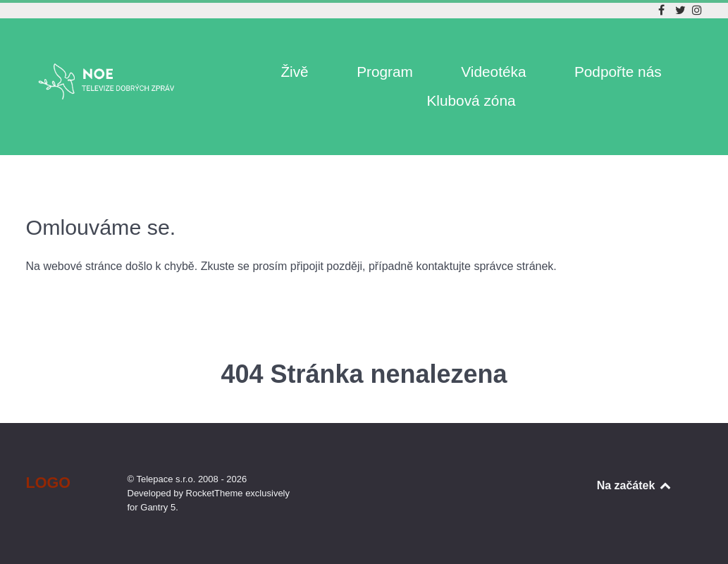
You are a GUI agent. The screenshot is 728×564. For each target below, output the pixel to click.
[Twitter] (682, 10)
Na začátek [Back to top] (635, 485)
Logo (49, 483)
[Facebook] (664, 10)
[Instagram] (697, 10)
